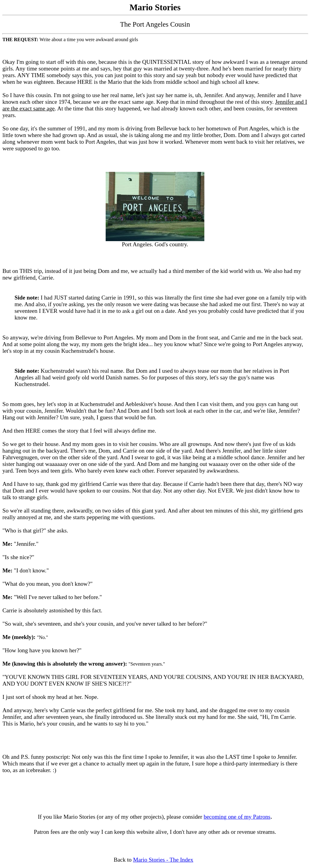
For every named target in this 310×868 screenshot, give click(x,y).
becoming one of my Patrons (237, 817)
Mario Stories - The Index (163, 860)
